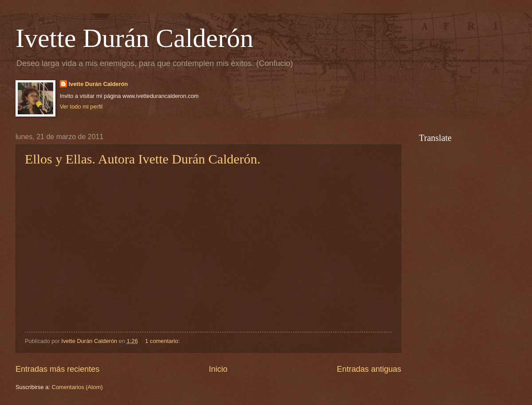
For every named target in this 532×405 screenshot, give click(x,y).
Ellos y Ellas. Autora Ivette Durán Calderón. (143, 159)
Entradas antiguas (369, 369)
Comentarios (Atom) (77, 387)
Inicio (218, 369)
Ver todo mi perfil (81, 107)
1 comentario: (163, 341)
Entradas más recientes (57, 369)
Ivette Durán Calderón (134, 38)
